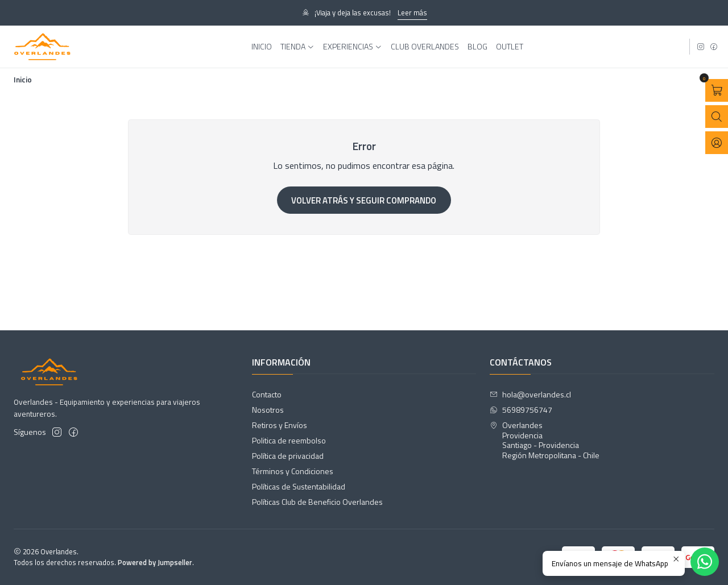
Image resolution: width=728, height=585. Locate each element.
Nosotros (268, 410)
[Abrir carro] (717, 90)
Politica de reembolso (289, 440)
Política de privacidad (288, 456)
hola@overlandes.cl (530, 394)
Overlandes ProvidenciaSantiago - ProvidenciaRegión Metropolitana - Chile (545, 440)
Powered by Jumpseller (155, 562)
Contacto (267, 394)
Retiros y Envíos (280, 425)
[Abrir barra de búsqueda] (717, 117)
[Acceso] (717, 143)
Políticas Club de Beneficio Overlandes (317, 502)
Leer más (412, 13)
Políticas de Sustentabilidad (299, 486)
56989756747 (521, 410)
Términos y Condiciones (293, 471)
